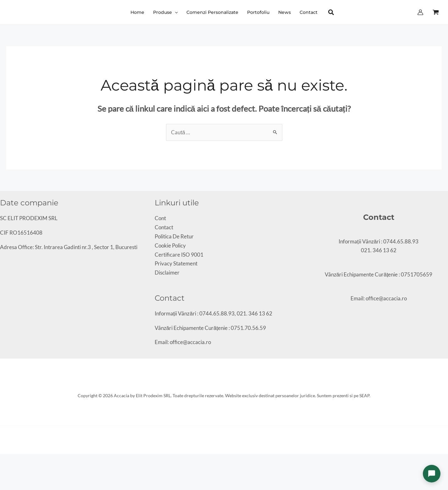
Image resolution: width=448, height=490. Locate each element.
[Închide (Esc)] (18, 460)
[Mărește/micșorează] (2, 460)
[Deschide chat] (432, 474)
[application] (175, 12)
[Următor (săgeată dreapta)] (8, 470)
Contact (164, 227)
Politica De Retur (174, 236)
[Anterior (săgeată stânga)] (2, 470)
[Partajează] (13, 460)
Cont (160, 218)
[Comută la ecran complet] (8, 460)
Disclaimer (167, 273)
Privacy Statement (176, 263)
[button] (165, 12)
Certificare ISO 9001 (179, 255)
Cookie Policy (170, 245)
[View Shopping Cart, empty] (436, 12)
